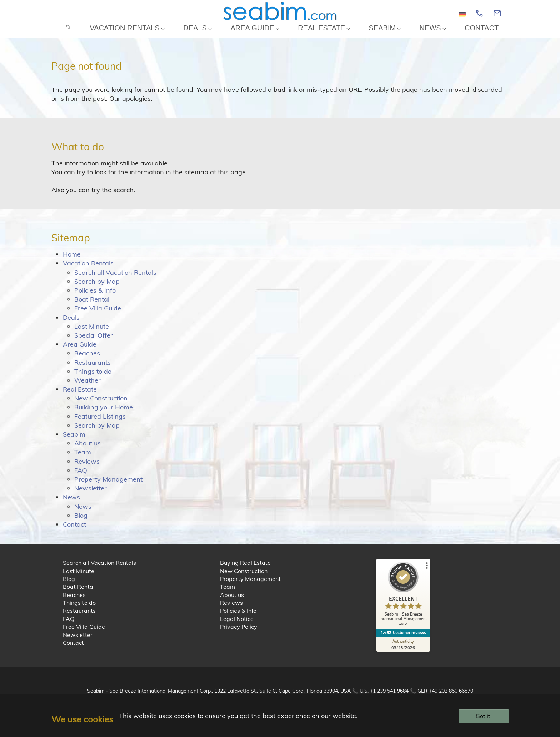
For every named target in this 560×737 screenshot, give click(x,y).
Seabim (74, 441)
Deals (71, 325)
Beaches (87, 361)
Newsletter (91, 496)
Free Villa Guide (98, 316)
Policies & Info (95, 297)
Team (83, 460)
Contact (74, 531)
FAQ (81, 477)
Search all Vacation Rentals (115, 280)
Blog (81, 522)
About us (87, 451)
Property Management (108, 486)
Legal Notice (237, 626)
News (71, 505)
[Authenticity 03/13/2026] (403, 651)
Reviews (87, 469)
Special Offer (94, 342)
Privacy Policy (239, 634)
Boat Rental (92, 307)
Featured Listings (100, 424)
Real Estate (80, 397)
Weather (87, 387)
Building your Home (104, 415)
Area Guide (80, 352)
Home (72, 262)
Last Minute (92, 333)
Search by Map (97, 288)
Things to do (93, 379)
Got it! (484, 716)
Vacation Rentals (88, 271)
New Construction (101, 406)
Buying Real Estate (245, 570)
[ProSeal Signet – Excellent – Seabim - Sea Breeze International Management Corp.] (403, 603)
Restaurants (92, 370)
